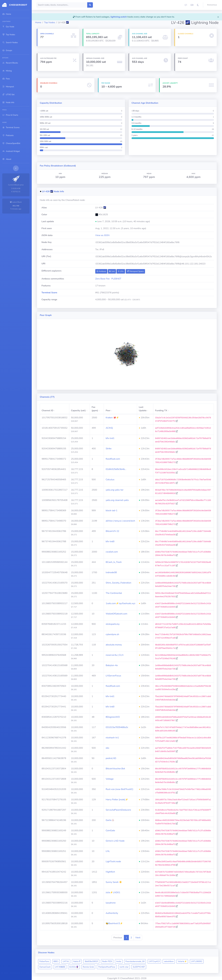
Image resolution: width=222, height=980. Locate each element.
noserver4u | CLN (114, 655)
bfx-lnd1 (110, 438)
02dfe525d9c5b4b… (116, 469)
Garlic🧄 (110, 820)
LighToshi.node (113, 861)
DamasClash (45, 967)
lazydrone (111, 903)
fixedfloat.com (113, 459)
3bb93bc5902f (91, 961)
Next (138, 938)
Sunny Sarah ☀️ (114, 882)
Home (38, 22)
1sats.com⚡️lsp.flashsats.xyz (120, 603)
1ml (112, 271)
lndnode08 (111, 572)
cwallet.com (112, 552)
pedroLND (111, 758)
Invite (119, 961)
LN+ (121, 271)
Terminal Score (49, 293)
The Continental (114, 593)
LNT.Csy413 (154, 961)
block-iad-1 (111, 511)
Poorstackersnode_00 (135, 961)
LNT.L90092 (197, 961)
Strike (109, 449)
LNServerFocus (113, 676)
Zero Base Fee (102, 279)
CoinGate (110, 831)
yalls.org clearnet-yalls (117, 500)
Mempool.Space (135, 271)
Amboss (101, 271)
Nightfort (110, 872)
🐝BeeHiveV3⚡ (114, 923)
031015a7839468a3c (117, 727)
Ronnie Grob (88, 967)
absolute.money (114, 645)
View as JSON (102, 235)
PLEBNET (116, 279)
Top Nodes (50, 22)
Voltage (110, 779)
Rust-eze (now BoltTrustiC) (119, 789)
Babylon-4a (112, 665)
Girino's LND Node (115, 841)
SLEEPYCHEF (139, 967)
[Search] (62, 5)
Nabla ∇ (77, 961)
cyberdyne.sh (112, 634)
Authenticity (112, 913)
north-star (124, 967)
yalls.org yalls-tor (114, 490)
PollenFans (44, 961)
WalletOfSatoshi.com (116, 614)
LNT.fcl (66, 961)
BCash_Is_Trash (114, 562)
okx (107, 748)
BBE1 (56, 961)
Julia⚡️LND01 (113, 892)
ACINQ (109, 428)
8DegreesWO (113, 717)
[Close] (218, 17)
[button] (213, 5)
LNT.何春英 (60, 967)
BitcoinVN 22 (112, 531)
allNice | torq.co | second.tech (120, 521)
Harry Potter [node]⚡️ (117, 800)
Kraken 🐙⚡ (112, 418)
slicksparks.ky (113, 624)
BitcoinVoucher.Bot (115, 769)
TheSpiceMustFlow (107, 967)
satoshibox (169, 961)
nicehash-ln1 (112, 738)
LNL (108, 851)
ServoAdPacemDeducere (118, 810)
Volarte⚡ (182, 961)
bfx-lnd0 (110, 541)
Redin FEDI (107, 961)
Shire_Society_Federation (118, 583)
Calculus (110, 480)
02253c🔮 (74, 967)
